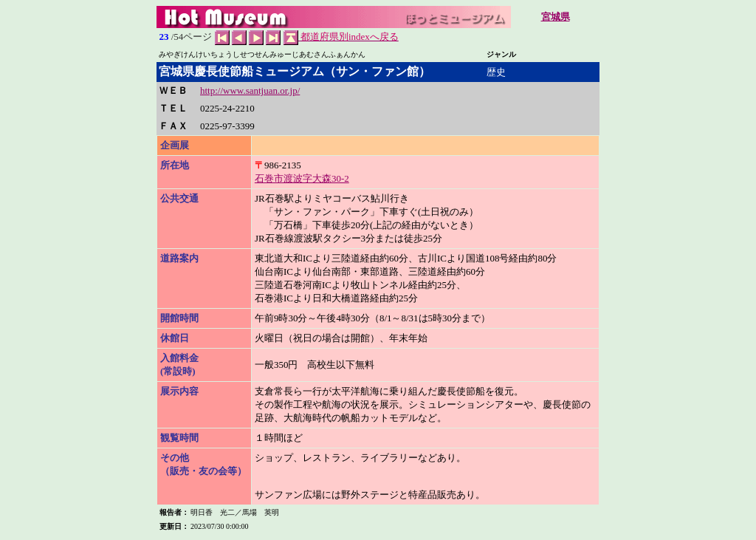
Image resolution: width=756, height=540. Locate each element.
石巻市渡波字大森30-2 (302, 178)
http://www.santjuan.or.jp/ (250, 90)
